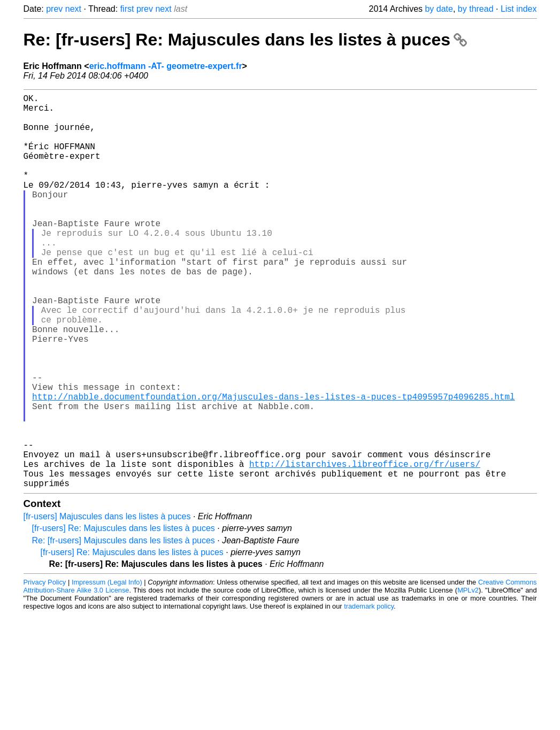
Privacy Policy (45, 670)
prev (54, 9)
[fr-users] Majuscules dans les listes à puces (107, 604)
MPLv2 (468, 678)
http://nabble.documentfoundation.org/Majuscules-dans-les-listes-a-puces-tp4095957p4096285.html (273, 465)
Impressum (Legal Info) (107, 670)
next (73, 9)
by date (439, 9)
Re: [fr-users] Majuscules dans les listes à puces (124, 628)
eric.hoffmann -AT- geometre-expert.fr (166, 66)
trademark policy (369, 694)
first (127, 9)
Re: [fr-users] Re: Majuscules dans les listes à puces (245, 40)
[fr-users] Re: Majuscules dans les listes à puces (124, 616)
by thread (476, 9)
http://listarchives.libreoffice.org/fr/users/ (365, 547)
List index (519, 9)
